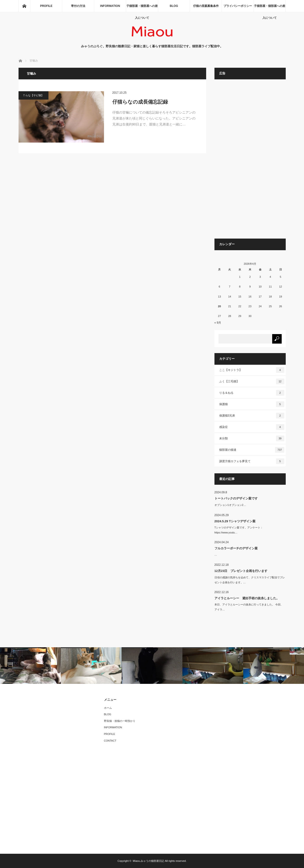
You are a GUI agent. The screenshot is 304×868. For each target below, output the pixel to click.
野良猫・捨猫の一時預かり (120, 721)
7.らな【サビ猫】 (33, 95)
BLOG (174, 6)
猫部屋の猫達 (252, 450)
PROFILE (46, 6)
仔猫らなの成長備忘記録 (140, 102)
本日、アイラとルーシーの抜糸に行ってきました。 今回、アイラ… (249, 607)
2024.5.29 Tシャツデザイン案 (235, 521)
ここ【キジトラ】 (252, 370)
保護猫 (252, 404)
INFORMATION (110, 6)
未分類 (252, 438)
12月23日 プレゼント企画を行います (241, 571)
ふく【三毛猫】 (252, 381)
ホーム (108, 708)
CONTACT (110, 741)
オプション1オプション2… (230, 505)
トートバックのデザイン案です (236, 498)
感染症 (252, 427)
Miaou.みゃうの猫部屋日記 (148, 861)
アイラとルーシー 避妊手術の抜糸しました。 (247, 598)
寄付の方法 (78, 6)
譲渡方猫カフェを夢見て (252, 461)
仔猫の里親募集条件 (206, 6)
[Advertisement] (250, 161)
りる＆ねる (252, 393)
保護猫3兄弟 (252, 416)
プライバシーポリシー (238, 6)
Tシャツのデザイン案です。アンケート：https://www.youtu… (239, 530)
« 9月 (218, 323)
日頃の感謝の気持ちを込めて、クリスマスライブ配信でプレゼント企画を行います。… (250, 580)
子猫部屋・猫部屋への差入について (142, 8)
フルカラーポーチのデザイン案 (236, 548)
